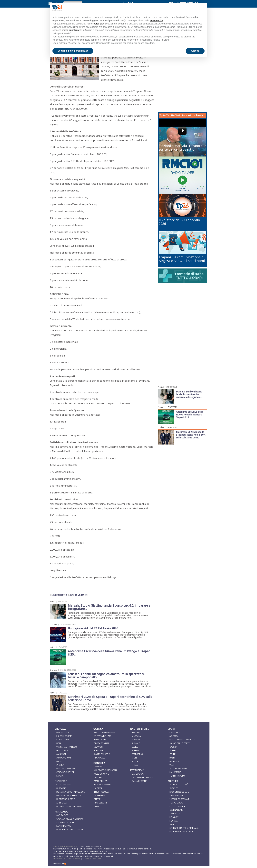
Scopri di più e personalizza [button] (73, 51)
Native (53, 601)
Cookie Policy (74, 859)
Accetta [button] (195, 51)
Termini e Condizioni (92, 859)
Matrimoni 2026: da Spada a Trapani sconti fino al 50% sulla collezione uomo (191, 435)
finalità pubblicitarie (72, 30)
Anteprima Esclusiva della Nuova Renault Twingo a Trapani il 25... (189, 414)
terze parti (99, 24)
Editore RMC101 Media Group (66, 846)
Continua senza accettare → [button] (188, 8)
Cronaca (54, 624)
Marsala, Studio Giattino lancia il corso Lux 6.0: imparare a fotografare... (189, 394)
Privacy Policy (59, 859)
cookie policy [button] (157, 21)
